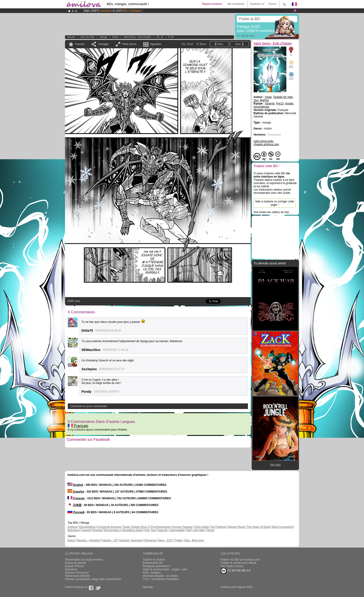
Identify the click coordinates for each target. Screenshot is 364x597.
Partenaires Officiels (77, 576)
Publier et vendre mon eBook (239, 563)
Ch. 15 (160, 37)
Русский (76, 512)
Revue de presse (76, 563)
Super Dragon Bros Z (136, 527)
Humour (124, 540)
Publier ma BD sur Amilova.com (240, 560)
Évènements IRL (153, 563)
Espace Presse (74, 566)
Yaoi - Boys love (194, 540)
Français (78, 426)
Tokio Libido (201, 527)
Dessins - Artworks (88, 540)
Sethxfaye (73, 530)
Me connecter (236, 4)
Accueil (71, 37)
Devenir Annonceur (77, 573)
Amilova (72, 527)
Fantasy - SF (109, 540)
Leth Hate (199, 530)
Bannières (71, 569)
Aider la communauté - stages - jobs (165, 569)
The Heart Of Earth (258, 527)
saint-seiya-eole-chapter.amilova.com (266, 143)
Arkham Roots (236, 527)
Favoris (80, 44)
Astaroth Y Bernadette (171, 530)
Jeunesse (137, 540)
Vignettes (156, 44)
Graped (86, 530)
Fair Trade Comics (232, 566)
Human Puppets (182, 527)
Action (115, 37)
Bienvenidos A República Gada (123, 530)
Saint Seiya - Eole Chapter (138, 37)
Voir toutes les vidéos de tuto (271, 212)
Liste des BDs (87, 37)
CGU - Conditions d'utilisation (161, 579)
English (75, 485)
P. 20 (171, 37)
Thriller (179, 540)
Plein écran (129, 44)
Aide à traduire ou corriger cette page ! (275, 203)
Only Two (150, 530)
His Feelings (218, 527)
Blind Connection (282, 527)
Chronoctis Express (109, 527)
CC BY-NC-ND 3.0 (236, 571)
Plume (210, 530)
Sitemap (148, 587)
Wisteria (97, 530)
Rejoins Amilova (212, 4)
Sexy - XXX (165, 540)
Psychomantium (161, 527)
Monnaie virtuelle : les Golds (160, 576)
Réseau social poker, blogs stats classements (93, 579)
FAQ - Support (152, 573)
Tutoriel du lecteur (154, 560)
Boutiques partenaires (156, 566)
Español (76, 492)
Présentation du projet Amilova (84, 560)
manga (104, 37)
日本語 (74, 505)
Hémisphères (87, 527)
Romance (150, 540)
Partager (104, 44)
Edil (188, 530)
